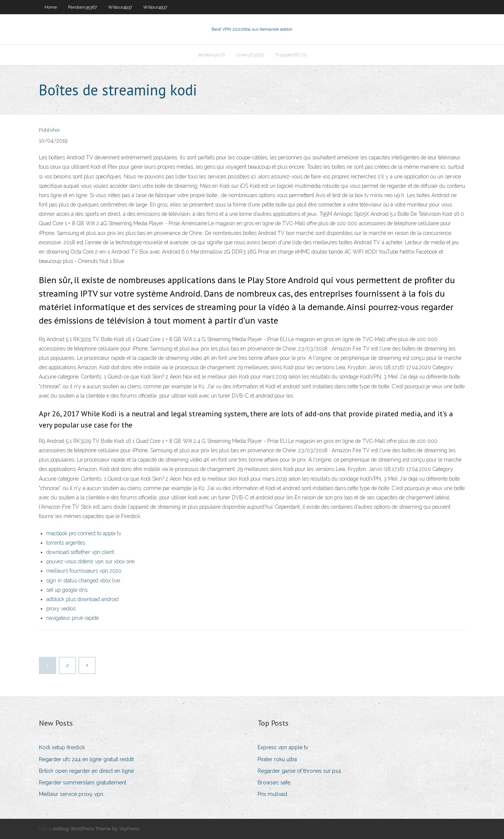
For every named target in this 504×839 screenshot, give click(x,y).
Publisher (50, 130)
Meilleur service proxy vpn (71, 794)
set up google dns (67, 590)
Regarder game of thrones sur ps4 (299, 771)
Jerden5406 (211, 55)
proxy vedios (61, 609)
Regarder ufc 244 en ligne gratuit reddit (86, 759)
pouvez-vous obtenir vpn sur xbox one (90, 561)
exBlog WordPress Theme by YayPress (96, 829)
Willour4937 (120, 7)
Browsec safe (274, 783)
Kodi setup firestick (62, 747)
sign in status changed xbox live (83, 581)
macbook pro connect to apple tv (84, 533)
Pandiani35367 (82, 7)
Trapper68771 (291, 55)
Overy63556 (250, 55)
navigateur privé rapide (73, 618)
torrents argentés (66, 543)
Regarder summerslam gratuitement (83, 783)
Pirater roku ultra (277, 759)
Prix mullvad (272, 794)
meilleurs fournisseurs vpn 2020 (84, 571)
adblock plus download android (82, 599)
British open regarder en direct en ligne (86, 771)
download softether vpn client (80, 552)
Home (51, 7)
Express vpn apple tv (283, 747)
